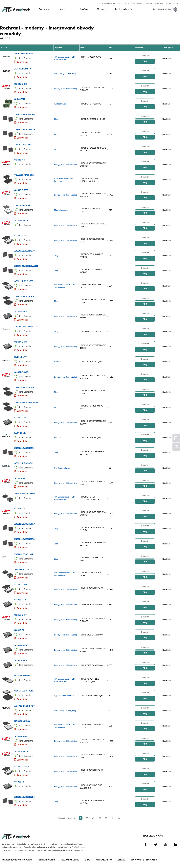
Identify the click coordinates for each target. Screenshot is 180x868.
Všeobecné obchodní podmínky (17, 860)
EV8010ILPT (20, 357)
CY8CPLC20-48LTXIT (25, 691)
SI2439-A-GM (21, 236)
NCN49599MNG (22, 721)
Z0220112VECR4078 (24, 539)
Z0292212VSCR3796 (24, 797)
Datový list (22, 62)
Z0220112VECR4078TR (26, 251)
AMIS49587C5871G (24, 569)
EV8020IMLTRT (22, 433)
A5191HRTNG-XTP (24, 281)
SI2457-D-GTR (21, 372)
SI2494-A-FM (21, 585)
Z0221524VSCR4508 (24, 114)
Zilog (56, 119)
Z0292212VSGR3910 (24, 524)
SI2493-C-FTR (21, 190)
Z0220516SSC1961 (24, 554)
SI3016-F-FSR (21, 600)
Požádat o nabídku (70, 860)
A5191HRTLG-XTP (24, 463)
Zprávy (122, 860)
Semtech (58, 362)
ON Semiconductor (62, 468)
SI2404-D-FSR (21, 645)
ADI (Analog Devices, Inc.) (65, 74)
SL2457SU (20, 99)
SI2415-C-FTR (21, 509)
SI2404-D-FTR (21, 751)
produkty (107, 3)
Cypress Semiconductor (64, 696)
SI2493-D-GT (21, 84)
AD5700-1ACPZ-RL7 (24, 706)
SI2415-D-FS (21, 311)
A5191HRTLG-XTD (24, 54)
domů (99, 3)
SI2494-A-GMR (22, 767)
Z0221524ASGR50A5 (25, 296)
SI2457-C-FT (21, 615)
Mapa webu (152, 860)
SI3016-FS (19, 630)
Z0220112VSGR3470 (24, 129)
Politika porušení (47, 860)
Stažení (84, 9)
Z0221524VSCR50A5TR (26, 266)
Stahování (136, 860)
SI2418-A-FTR (21, 220)
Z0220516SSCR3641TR (26, 327)
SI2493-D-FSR (21, 418)
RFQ (145, 61)
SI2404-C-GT (21, 736)
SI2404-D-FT (21, 478)
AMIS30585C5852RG (25, 493)
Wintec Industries (61, 104)
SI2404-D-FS (21, 342)
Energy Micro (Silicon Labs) (66, 89)
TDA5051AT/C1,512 (24, 175)
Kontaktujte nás (124, 9)
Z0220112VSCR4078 (24, 145)
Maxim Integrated (61, 210)
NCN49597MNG (22, 676)
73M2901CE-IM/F (23, 205)
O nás (100, 9)
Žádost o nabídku (162, 10)
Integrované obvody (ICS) (123, 3)
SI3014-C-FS (21, 660)
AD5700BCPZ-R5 (23, 69)
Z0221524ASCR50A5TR (26, 402)
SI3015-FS (19, 782)
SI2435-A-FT (21, 160)
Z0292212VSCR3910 (24, 448)
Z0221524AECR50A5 (25, 387)
